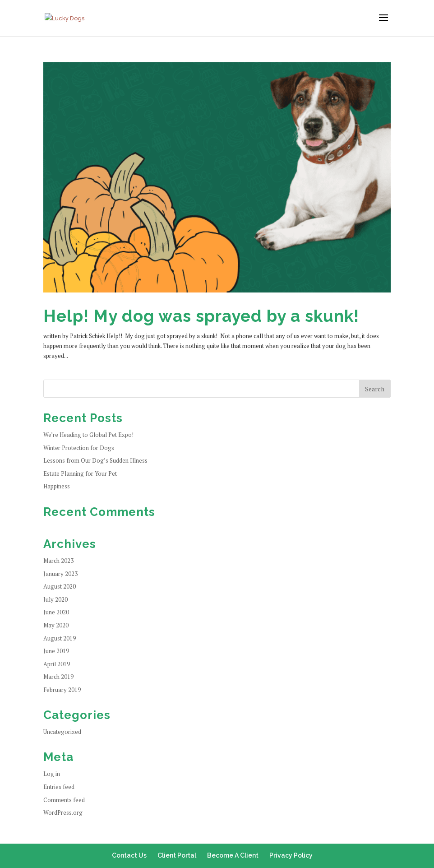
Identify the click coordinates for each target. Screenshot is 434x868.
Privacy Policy (291, 855)
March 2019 (58, 677)
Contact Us (129, 855)
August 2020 (60, 586)
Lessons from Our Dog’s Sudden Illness (95, 460)
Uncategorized (62, 732)
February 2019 (62, 690)
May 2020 (56, 625)
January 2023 (60, 574)
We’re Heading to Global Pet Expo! (88, 435)
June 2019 (56, 651)
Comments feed (64, 800)
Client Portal (177, 855)
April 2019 (57, 664)
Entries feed (59, 787)
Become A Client (233, 855)
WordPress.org (63, 812)
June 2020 (56, 612)
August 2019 (60, 638)
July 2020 (55, 599)
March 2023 (58, 561)
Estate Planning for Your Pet (80, 473)
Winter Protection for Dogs (79, 448)
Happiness (57, 486)
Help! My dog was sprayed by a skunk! (201, 316)
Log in (52, 774)
